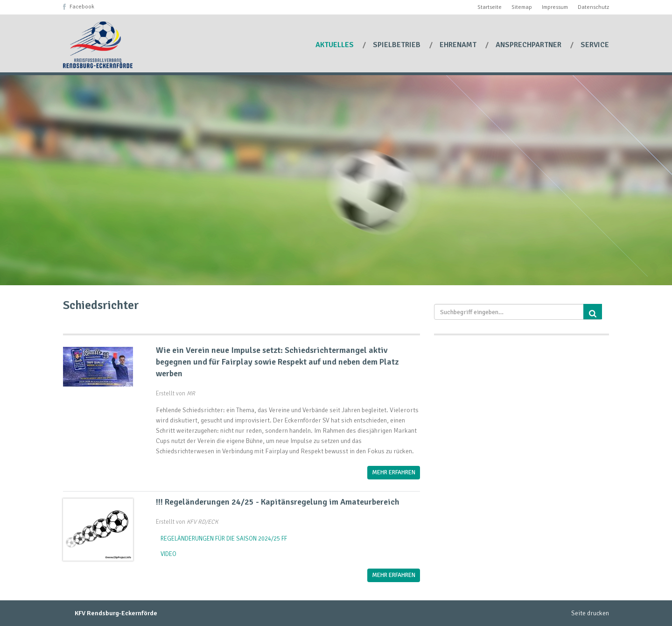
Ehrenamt (459, 45)
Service (595, 45)
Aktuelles (336, 45)
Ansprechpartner (529, 45)
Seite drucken (590, 613)
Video (168, 554)
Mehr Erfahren (394, 472)
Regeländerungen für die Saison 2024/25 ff (224, 539)
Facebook (82, 7)
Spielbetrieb (398, 45)
